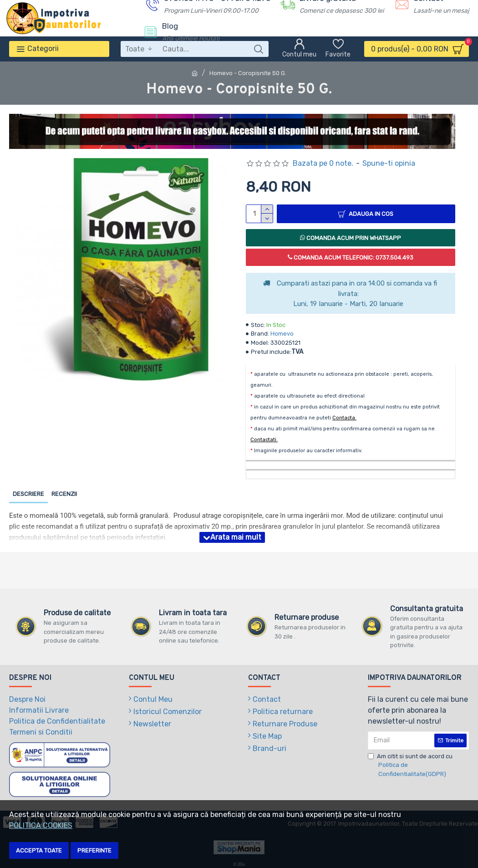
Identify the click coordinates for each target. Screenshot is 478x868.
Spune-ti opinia (389, 163)
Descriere (28, 494)
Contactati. (264, 440)
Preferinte (94, 850)
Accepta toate (39, 850)
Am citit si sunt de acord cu (415, 766)
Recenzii (64, 494)
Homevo (282, 334)
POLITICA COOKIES (41, 825)
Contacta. (344, 418)
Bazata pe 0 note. (323, 163)
